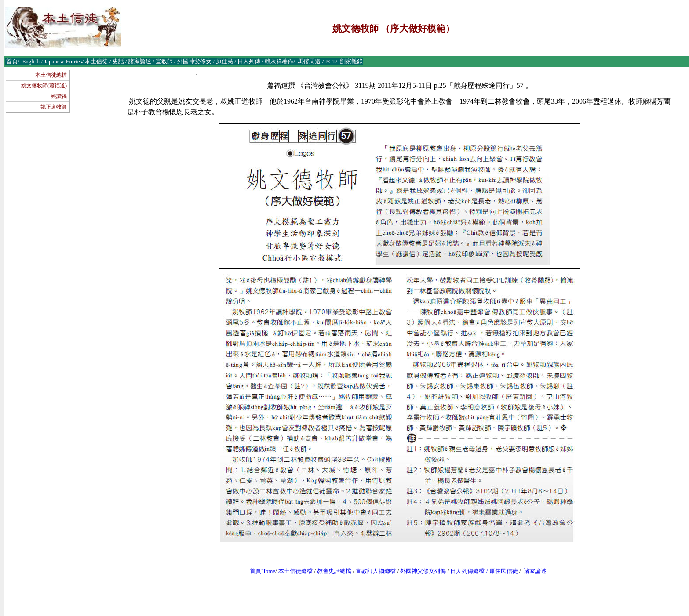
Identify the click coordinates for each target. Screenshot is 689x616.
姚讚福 (59, 96)
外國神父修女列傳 (423, 571)
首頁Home (262, 571)
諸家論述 (535, 571)
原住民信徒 (504, 571)
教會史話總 (331, 571)
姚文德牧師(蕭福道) (44, 86)
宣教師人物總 (373, 571)
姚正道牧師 (54, 107)
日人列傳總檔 (467, 571)
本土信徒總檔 (51, 75)
